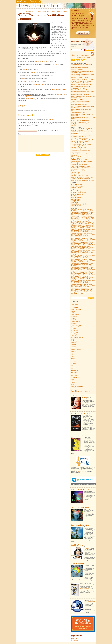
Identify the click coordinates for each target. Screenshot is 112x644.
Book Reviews (74, 306)
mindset (54, 64)
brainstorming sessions (42, 61)
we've (36, 52)
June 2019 (77, 234)
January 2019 (86, 236)
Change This (75, 201)
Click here (85, 398)
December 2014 (75, 258)
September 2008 (78, 289)
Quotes (73, 358)
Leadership (74, 346)
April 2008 (88, 291)
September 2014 (78, 259)
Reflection (73, 360)
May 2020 (83, 229)
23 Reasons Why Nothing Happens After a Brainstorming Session (82, 72)
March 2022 (77, 220)
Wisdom (73, 383)
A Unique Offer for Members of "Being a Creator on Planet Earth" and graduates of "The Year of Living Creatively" (82, 168)
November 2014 (84, 258)
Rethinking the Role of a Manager (79, 78)
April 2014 (88, 261)
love (24, 78)
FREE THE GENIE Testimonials (79, 160)
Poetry (72, 353)
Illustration (21, 105)
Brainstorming (74, 308)
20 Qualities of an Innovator (78, 88)
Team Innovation (78, 564)
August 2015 (87, 254)
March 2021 (74, 225)
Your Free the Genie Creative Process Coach (82, 180)
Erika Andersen (76, 197)
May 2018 (83, 240)
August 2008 (87, 289)
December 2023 (75, 212)
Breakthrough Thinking (77, 309)
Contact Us (35, 2)
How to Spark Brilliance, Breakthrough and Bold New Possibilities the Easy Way (82, 178)
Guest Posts (74, 336)
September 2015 (78, 254)
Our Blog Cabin (77, 545)
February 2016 (78, 251)
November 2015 (84, 253)
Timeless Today (76, 191)
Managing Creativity (76, 350)
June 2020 (77, 229)
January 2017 (86, 246)
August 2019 (87, 233)
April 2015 (88, 255)
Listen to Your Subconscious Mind (80, 90)
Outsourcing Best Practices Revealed (80, 86)
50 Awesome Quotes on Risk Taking (80, 122)
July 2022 (76, 219)
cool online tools (38, 85)
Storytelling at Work (77, 184)
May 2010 (83, 280)
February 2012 (78, 271)
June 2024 (79, 210)
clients (25, 69)
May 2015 (83, 255)
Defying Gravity (76, 206)
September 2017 (78, 244)
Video (72, 379)
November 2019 (84, 232)
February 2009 (78, 287)
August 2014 (87, 259)
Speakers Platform (77, 194)
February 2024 (81, 211)
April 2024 (91, 210)
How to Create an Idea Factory (79, 103)
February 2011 (78, 276)
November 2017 (84, 242)
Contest (73, 318)
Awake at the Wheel (85, 589)
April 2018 (88, 240)
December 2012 (75, 267)
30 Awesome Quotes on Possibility (80, 138)
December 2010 (75, 278)
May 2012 (83, 270)
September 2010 (78, 279)
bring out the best (36, 72)
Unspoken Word (76, 188)
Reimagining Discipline (77, 174)
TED (72, 189)
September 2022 (86, 217)
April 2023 (82, 215)
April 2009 (88, 285)
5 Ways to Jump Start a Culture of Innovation (82, 79)
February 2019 (78, 236)
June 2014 (77, 261)
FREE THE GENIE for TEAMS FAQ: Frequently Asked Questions (80, 148)
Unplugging (74, 376)
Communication (75, 315)
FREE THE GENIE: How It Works (79, 176)
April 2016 (88, 250)
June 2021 (79, 224)
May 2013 (86, 264)
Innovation (73, 343)
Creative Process (75, 320)
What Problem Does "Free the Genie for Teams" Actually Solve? (81, 145)
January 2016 (86, 251)
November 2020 (84, 227)
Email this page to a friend (83, 58)
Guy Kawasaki (75, 199)
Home (19, 2)
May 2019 (83, 234)
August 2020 (87, 228)
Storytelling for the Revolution (82, 414)
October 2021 (74, 223)
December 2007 (83, 292)
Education (73, 329)
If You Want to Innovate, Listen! (79, 113)
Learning (73, 348)
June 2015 (77, 255)
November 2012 (84, 267)
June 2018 (77, 240)
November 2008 (84, 288)
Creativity (73, 323)
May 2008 (83, 291)
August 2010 (87, 279)
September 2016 (78, 249)
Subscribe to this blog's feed (83, 55)
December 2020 (75, 227)
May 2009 (83, 285)
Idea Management (75, 341)
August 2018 (87, 238)
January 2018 (86, 241)
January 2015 (86, 257)
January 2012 (86, 271)
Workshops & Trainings (80, 490)
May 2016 (83, 250)
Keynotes (73, 344)
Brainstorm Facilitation (80, 507)
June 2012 (77, 270)
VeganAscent (75, 202)
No (57, 131)
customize (28, 75)
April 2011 (88, 275)
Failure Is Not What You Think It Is (80, 83)
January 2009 (86, 287)
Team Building (74, 370)
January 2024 (89, 211)
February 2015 (78, 257)
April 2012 (88, 270)
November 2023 (84, 212)
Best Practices (74, 304)
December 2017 (75, 242)
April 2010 (88, 280)
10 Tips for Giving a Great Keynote (80, 120)
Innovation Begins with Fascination (80, 95)
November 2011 (84, 272)
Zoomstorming (74, 388)
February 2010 (78, 281)
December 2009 (75, 283)
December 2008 (75, 288)
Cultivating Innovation (80, 525)
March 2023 (89, 215)
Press (72, 357)
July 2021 (73, 224)
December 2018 (75, 237)
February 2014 (78, 262)
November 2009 (84, 283)
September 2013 (78, 264)
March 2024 (74, 211)
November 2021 (87, 221)
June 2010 (77, 280)
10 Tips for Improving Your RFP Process (81, 81)
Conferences (74, 316)
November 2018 (84, 237)
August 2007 (77, 293)
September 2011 (78, 274)
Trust (72, 374)
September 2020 (78, 228)
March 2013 (74, 266)
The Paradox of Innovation (78, 69)
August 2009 (87, 284)
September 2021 (83, 223)
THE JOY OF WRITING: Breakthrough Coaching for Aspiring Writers (81, 136)
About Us (26, 2)
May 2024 (85, 210)
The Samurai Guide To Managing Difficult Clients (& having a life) (81, 130)
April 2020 (88, 229)
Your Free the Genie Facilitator (79, 165)
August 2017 (87, 244)
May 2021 (85, 224)
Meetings (73, 351)
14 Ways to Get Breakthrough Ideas (80, 101)
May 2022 (88, 219)
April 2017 (88, 245)
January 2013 (89, 266)
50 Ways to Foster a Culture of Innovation (81, 85)
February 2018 (78, 241)
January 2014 (86, 262)
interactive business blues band (90, 602)
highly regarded (26, 96)
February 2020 (78, 230)
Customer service (75, 327)
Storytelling (74, 367)
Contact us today (30, 99)
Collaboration (74, 313)
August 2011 (87, 274)
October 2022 (77, 217)
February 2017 (78, 246)
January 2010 (86, 281)
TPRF (72, 369)
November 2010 (84, 278)
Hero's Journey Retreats (77, 337)
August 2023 (87, 213)
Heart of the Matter (77, 186)
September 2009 (78, 284)
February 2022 (85, 220)
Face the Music (75, 330)
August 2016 (87, 249)
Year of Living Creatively (77, 386)
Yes (52, 131)
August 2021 (91, 223)
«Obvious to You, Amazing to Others (36, 12)
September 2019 (78, 233)
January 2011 (86, 276)
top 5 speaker (74, 470)
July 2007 (84, 293)
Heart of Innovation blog (88, 547)
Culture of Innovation (76, 325)
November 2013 (84, 263)
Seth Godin (74, 196)
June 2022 (82, 219)
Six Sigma (73, 362)
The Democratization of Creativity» (58, 12)
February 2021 (81, 225)
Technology (74, 372)
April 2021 (91, 224)
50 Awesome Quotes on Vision (79, 105)
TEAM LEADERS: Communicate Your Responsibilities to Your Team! (80, 142)
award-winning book (58, 89)
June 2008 (77, 291)
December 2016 (75, 247)
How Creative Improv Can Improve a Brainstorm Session (80, 171)
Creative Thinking (75, 322)
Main (47, 12)
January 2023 (83, 216)
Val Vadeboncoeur (75, 377)
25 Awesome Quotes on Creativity (80, 68)
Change (73, 311)
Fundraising (74, 334)
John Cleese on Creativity (77, 99)
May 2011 (83, 275)
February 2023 (75, 216)
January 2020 (86, 230)
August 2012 (87, 268)
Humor (73, 339)
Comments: (22, 134)
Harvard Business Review (79, 204)
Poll (72, 355)
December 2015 (75, 253)
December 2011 (75, 272)
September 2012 (78, 268)
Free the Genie (61, 94)
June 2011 (77, 275)
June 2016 (77, 250)
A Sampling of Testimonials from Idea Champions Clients (80, 151)
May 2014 (83, 261)
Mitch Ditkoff (75, 392)
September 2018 (78, 238)
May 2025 (73, 210)
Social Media (74, 363)
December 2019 (75, 232)
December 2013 (75, 263)
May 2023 (77, 215)
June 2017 (77, 245)
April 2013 (92, 264)
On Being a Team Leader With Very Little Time (83, 140)
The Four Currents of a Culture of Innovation (82, 74)
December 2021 (78, 221)
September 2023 (78, 213)
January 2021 (89, 225)
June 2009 (77, 285)
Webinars (73, 381)
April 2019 (88, 234)
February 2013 (81, 266)
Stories (73, 365)
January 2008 (74, 292)
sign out (52, 119)
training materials (28, 82)
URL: (20, 129)
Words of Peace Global (78, 193)
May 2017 (83, 245)
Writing (73, 384)
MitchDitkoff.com (78, 396)
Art (72, 302)
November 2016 (84, 247)
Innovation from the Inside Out (79, 76)
